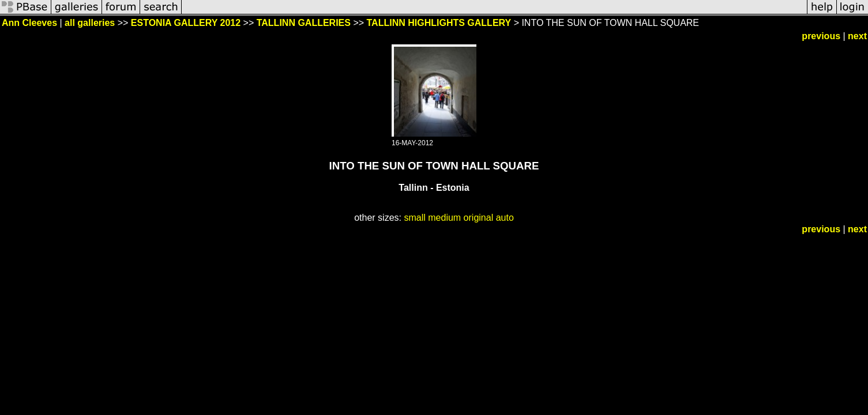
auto (505, 218)
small (414, 218)
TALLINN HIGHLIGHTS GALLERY (439, 23)
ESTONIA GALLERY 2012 (186, 23)
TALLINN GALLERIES (304, 23)
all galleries (90, 23)
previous (821, 36)
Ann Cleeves (29, 23)
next (857, 36)
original (479, 218)
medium (444, 218)
